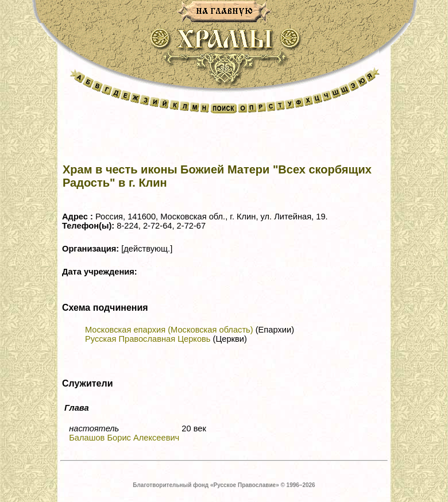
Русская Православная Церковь (148, 339)
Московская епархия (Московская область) (169, 330)
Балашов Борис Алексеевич (124, 438)
